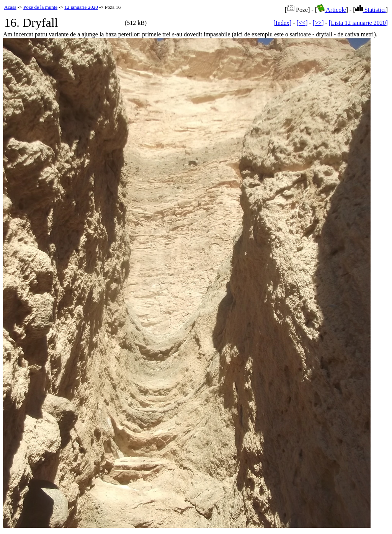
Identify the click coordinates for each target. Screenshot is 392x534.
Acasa (10, 7)
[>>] (318, 23)
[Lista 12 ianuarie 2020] (358, 23)
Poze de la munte (40, 7)
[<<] (302, 23)
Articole (332, 10)
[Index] (282, 23)
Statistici (371, 10)
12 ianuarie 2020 (81, 7)
